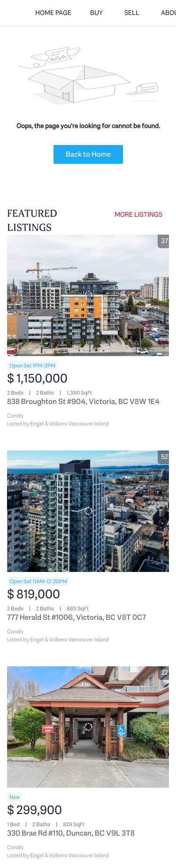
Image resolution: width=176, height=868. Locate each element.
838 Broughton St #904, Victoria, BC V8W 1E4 (83, 401)
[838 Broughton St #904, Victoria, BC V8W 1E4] (88, 295)
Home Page (53, 13)
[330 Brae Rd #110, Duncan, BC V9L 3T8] (88, 727)
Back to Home (88, 154)
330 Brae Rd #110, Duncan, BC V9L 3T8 (71, 833)
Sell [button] (132, 13)
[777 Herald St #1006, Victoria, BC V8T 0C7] (88, 511)
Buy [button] (96, 13)
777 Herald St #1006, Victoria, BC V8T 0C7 (77, 617)
